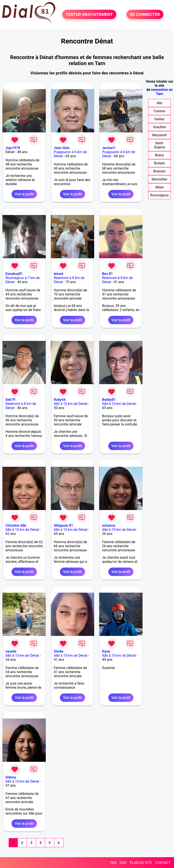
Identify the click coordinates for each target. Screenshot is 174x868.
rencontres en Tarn (162, 92)
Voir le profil (24, 194)
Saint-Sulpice (159, 145)
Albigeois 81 (63, 525)
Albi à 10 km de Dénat (71, 404)
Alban (160, 187)
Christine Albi (16, 525)
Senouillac (159, 179)
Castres (160, 111)
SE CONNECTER (145, 14)
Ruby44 (60, 400)
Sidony (11, 777)
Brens (160, 155)
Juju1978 (13, 148)
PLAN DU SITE (141, 863)
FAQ (113, 863)
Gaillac (159, 119)
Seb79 (10, 400)
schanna (109, 525)
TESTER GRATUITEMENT (89, 14)
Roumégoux (160, 195)
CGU (123, 863)
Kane (106, 651)
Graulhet (159, 127)
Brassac (159, 171)
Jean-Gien (62, 148)
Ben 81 (107, 274)
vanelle (11, 651)
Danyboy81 (14, 274)
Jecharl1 (109, 148)
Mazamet (160, 135)
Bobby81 (109, 400)
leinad (58, 274)
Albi (160, 103)
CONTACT (163, 863)
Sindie (59, 651)
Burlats (159, 163)
